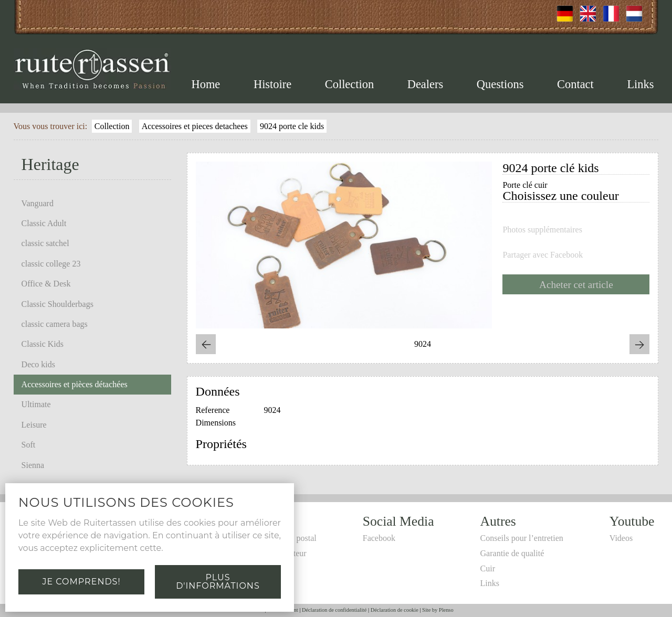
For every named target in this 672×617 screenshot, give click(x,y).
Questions (500, 84)
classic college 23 (51, 264)
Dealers (425, 84)
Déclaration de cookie (395, 610)
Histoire (272, 84)
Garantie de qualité (512, 553)
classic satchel (45, 243)
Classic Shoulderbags (57, 304)
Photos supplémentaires (542, 230)
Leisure (34, 425)
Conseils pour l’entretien (522, 538)
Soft (29, 445)
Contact (575, 84)
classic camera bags (55, 324)
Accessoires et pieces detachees (195, 126)
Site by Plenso (438, 610)
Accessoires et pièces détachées (75, 384)
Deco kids (38, 364)
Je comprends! (81, 582)
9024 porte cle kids (292, 126)
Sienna (33, 465)
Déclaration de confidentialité (334, 610)
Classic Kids (43, 344)
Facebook (379, 538)
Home (206, 84)
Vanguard (38, 203)
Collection (349, 84)
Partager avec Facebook (543, 255)
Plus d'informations (218, 582)
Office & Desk (46, 284)
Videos (621, 538)
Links (640, 84)
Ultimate (36, 404)
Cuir (488, 568)
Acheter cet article (576, 285)
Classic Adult (44, 223)
